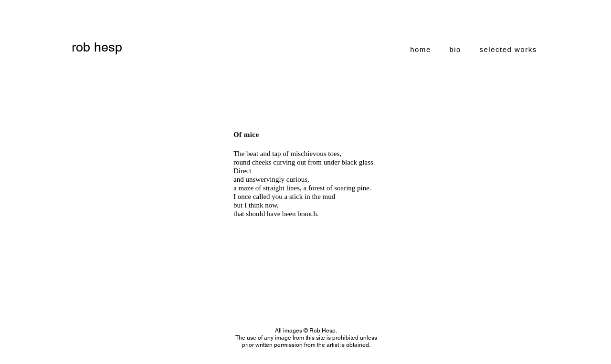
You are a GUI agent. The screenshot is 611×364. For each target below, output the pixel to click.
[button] (508, 49)
